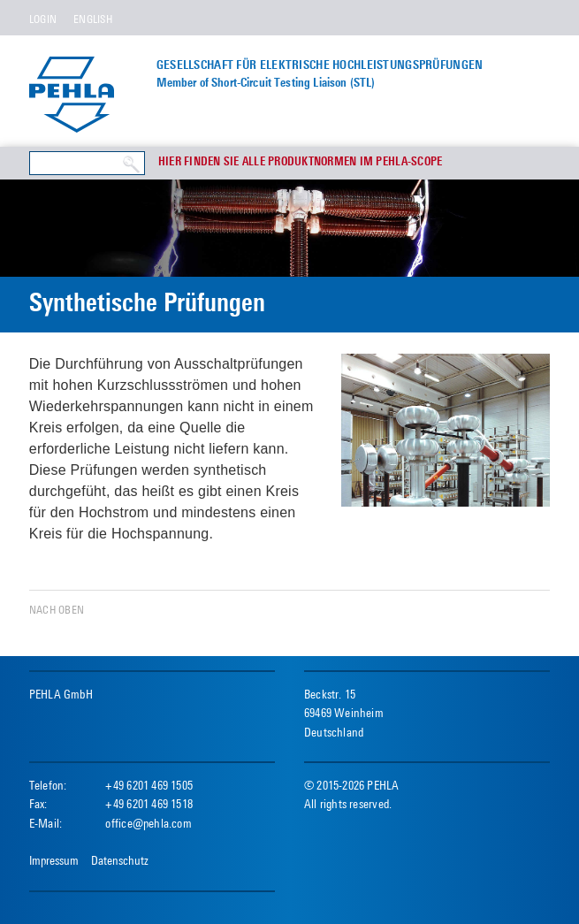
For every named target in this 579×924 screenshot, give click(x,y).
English (93, 19)
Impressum (54, 860)
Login (43, 19)
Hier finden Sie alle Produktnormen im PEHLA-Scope (301, 162)
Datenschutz (120, 860)
